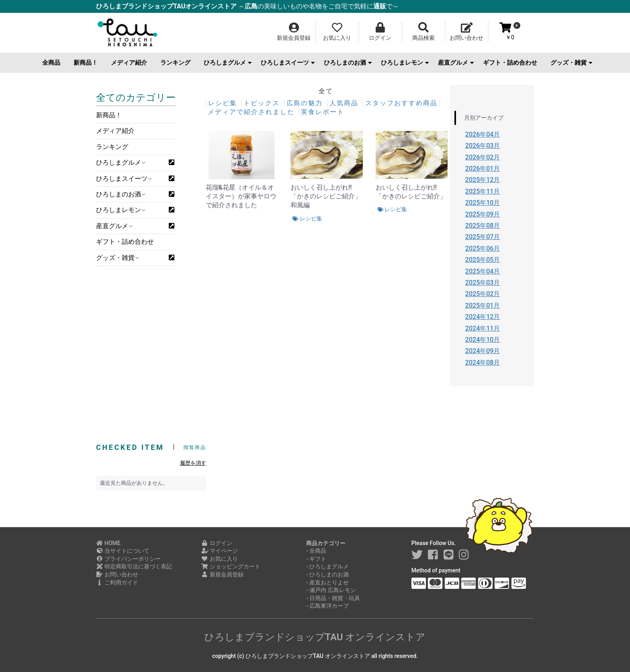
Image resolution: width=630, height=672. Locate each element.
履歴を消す (193, 463)
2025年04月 (483, 271)
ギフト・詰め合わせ (510, 63)
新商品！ (86, 63)
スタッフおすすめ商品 (401, 103)
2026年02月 (483, 157)
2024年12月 (483, 317)
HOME (108, 543)
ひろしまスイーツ (288, 63)
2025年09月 (483, 214)
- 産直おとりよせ (327, 582)
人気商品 (345, 103)
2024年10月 (483, 340)
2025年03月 (483, 283)
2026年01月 (483, 169)
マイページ (220, 551)
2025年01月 (483, 305)
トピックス (263, 103)
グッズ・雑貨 (571, 63)
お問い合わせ (117, 574)
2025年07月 (483, 237)
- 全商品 (316, 551)
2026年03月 (483, 146)
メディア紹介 (129, 63)
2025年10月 (483, 203)
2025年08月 (483, 226)
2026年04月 (483, 134)
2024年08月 (483, 363)
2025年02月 (483, 294)
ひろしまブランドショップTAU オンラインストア (315, 637)
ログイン (217, 543)
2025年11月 (483, 191)
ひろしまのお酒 (348, 63)
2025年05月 (483, 260)
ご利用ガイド (117, 582)
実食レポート (323, 112)
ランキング (175, 63)
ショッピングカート (231, 566)
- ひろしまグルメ (327, 566)
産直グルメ (456, 63)
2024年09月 (483, 351)
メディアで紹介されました (252, 112)
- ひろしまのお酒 (327, 574)
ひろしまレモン (405, 63)
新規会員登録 (222, 574)
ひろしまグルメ (228, 63)
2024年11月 (483, 328)
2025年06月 (483, 248)
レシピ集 (224, 103)
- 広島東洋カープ (327, 606)
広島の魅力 (306, 103)
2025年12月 (483, 180)
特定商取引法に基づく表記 (134, 566)
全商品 (51, 63)
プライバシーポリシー (128, 559)
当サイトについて (123, 551)
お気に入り (220, 559)
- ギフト (316, 559)
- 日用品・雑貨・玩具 (333, 598)
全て (326, 91)
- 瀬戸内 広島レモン (331, 590)
